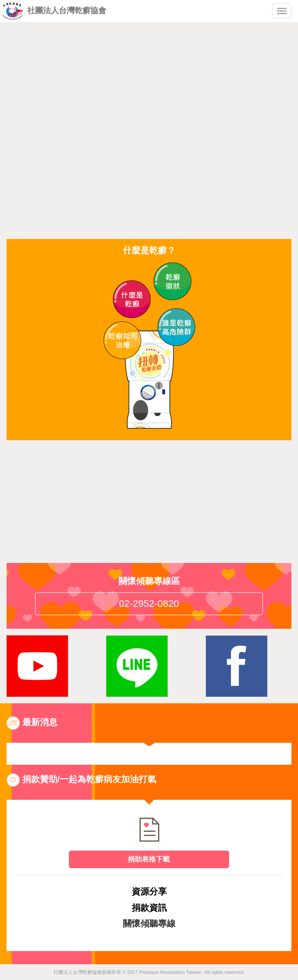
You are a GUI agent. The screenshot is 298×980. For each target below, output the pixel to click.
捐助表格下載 (149, 859)
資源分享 (149, 891)
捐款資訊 (149, 908)
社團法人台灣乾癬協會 (54, 11)
